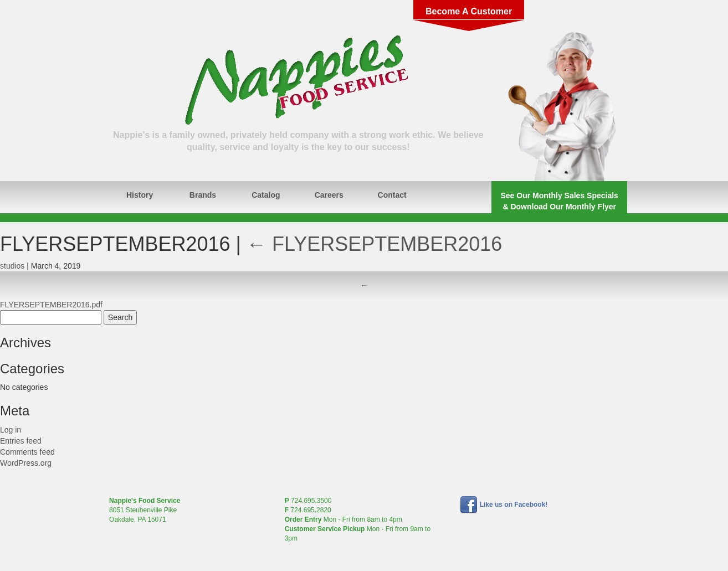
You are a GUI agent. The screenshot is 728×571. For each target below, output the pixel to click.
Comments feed (27, 452)
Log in (11, 430)
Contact (392, 195)
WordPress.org (26, 463)
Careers (329, 195)
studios (12, 266)
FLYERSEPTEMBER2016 (375, 244)
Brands (203, 195)
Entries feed (21, 441)
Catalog (266, 195)
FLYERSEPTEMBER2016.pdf (51, 305)
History (140, 195)
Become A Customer (469, 11)
